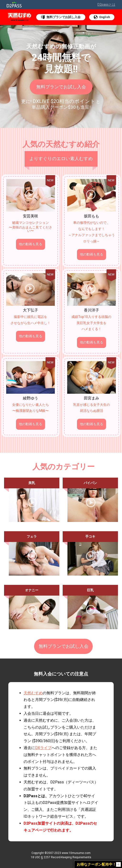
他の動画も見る (30, 244)
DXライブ (43, 746)
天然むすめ (33, 691)
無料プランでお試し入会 (61, 86)
